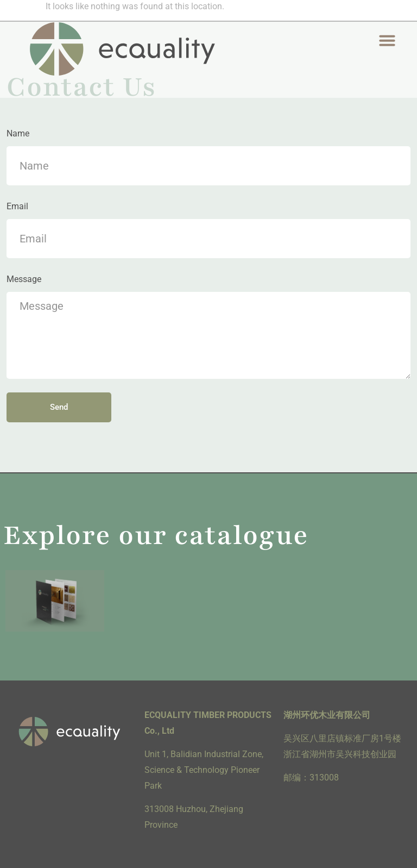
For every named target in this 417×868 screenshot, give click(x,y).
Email (17, 206)
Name (18, 133)
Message (24, 279)
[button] (387, 40)
